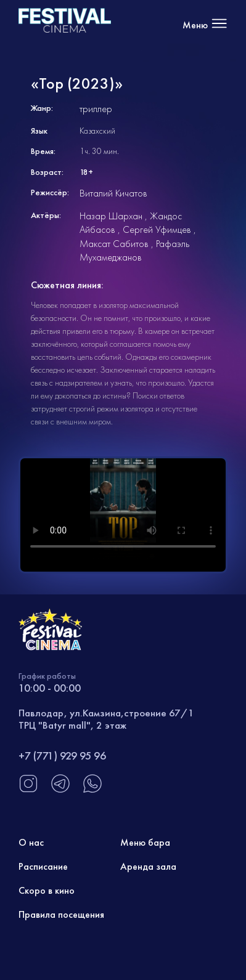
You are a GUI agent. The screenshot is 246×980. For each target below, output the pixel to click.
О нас (31, 842)
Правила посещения (61, 914)
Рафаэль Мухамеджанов (134, 250)
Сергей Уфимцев (157, 229)
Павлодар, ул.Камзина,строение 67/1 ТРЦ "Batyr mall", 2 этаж (106, 719)
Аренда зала (148, 866)
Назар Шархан (111, 216)
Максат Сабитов (114, 244)
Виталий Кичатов (113, 193)
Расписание (43, 866)
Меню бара (145, 842)
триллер (96, 109)
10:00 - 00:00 (50, 688)
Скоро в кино (47, 890)
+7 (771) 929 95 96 (62, 755)
